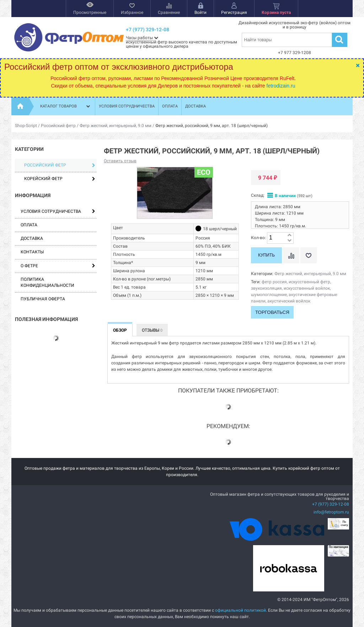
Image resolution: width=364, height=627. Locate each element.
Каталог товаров (66, 106)
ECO (204, 172)
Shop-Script (26, 126)
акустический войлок (289, 301)
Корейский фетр (60, 179)
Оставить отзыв (120, 161)
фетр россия (274, 282)
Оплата (170, 106)
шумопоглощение (269, 295)
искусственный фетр (309, 282)
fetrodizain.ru (281, 86)
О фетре (29, 266)
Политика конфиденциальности (47, 282)
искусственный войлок (307, 288)
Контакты (32, 252)
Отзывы (152, 330)
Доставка (196, 106)
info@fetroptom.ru (331, 512)
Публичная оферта (43, 299)
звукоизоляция (266, 288)
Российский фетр (58, 126)
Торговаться (272, 312)
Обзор (120, 330)
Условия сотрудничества (127, 106)
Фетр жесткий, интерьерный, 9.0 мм (116, 126)
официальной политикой (240, 610)
